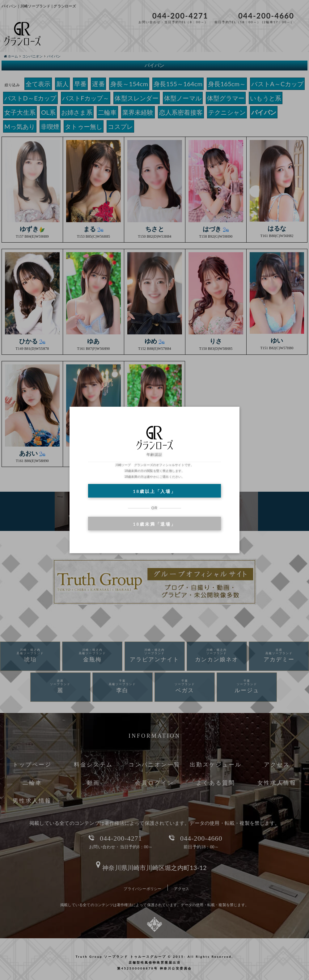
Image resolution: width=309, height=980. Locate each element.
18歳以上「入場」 (154, 491)
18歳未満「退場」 (154, 524)
